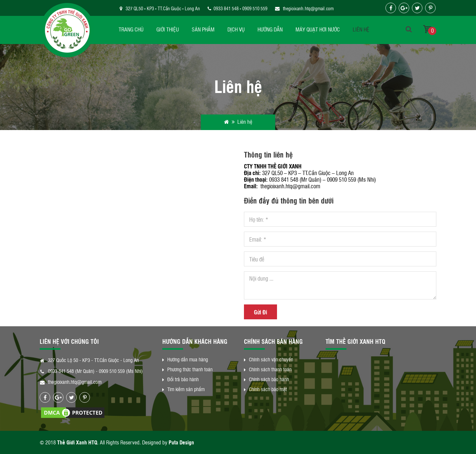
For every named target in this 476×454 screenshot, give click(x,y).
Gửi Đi (260, 312)
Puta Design (181, 442)
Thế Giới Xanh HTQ (77, 442)
